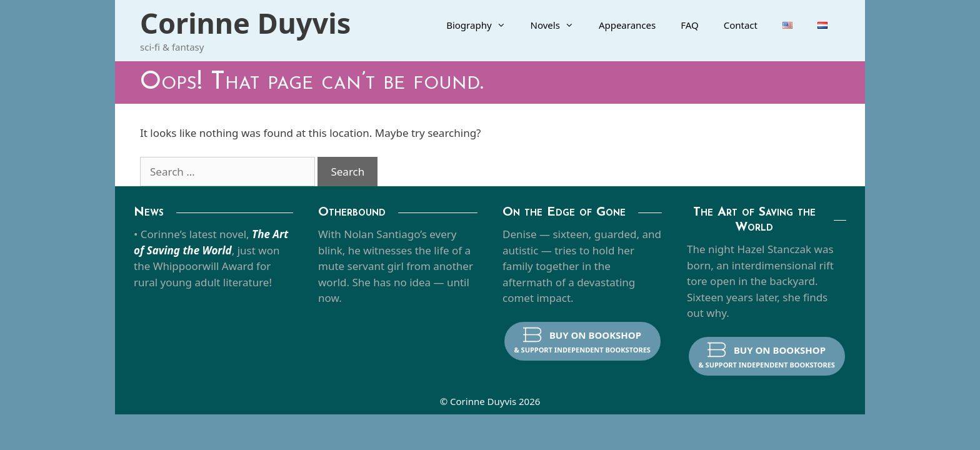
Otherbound (352, 212)
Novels (558, 25)
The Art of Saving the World (754, 220)
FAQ (690, 25)
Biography (482, 25)
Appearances (627, 25)
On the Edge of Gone (564, 212)
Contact (741, 25)
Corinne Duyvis (245, 23)
